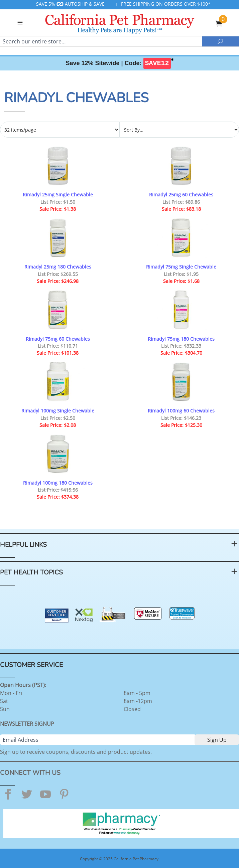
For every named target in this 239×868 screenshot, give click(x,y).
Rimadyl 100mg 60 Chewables (181, 411)
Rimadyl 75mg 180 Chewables (181, 339)
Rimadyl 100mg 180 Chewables (58, 483)
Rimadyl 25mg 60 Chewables (181, 195)
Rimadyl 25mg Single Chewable (58, 195)
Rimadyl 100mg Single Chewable (58, 411)
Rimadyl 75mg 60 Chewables (58, 339)
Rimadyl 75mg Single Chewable (181, 267)
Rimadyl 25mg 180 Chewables (58, 267)
